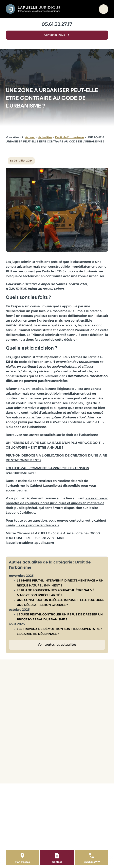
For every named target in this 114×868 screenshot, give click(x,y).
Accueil (30, 138)
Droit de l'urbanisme (69, 138)
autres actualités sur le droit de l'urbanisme (64, 435)
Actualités (45, 138)
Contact (57, 862)
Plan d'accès (22, 862)
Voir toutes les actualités (57, 645)
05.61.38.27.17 (57, 25)
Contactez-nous (57, 35)
